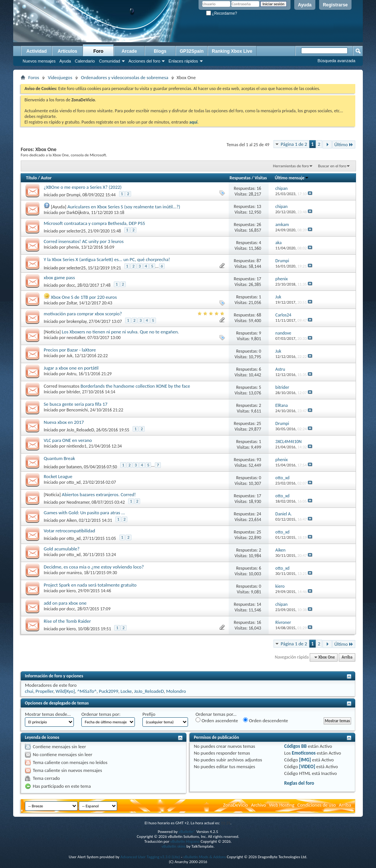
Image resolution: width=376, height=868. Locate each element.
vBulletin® (187, 832)
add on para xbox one (65, 603)
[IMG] (305, 760)
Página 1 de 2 (294, 144)
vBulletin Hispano (185, 841)
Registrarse (335, 5)
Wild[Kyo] (65, 691)
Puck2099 (108, 691)
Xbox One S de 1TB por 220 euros (84, 297)
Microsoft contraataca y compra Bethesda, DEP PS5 (94, 223)
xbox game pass (59, 277)
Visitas (261, 178)
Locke (126, 691)
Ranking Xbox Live (232, 51)
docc (71, 285)
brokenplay (77, 321)
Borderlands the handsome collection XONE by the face (135, 386)
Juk (70, 356)
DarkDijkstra (78, 212)
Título (31, 178)
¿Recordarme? (222, 13)
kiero (71, 591)
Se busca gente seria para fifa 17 (76, 404)
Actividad (37, 51)
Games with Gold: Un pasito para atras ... (84, 513)
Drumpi (74, 195)
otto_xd (74, 482)
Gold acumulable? (62, 549)
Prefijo (149, 714)
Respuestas (240, 178)
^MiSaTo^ (87, 691)
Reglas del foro (299, 783)
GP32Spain (192, 51)
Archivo (258, 805)
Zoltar (72, 303)
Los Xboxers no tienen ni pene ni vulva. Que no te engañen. (120, 332)
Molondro (176, 691)
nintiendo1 (77, 446)
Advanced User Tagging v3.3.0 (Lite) (150, 857)
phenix (73, 247)
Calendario (85, 61)
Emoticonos (304, 753)
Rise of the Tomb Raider (67, 621)
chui (29, 691)
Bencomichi (77, 410)
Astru (72, 374)
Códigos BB (295, 746)
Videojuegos (60, 77)
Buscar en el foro (332, 166)
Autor (46, 178)
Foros (34, 77)
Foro (99, 51)
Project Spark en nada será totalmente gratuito (90, 585)
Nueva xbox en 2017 (64, 422)
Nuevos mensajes (39, 61)
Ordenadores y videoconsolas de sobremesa (125, 77)
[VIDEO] (307, 766)
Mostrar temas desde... (48, 714)
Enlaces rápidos (183, 61)
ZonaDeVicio (235, 805)
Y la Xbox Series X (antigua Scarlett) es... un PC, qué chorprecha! (107, 259)
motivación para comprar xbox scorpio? (83, 314)
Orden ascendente (217, 720)
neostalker (76, 338)
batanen (74, 467)
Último (344, 144)
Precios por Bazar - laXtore (70, 350)
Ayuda (305, 5)
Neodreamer (78, 502)
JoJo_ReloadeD (80, 430)
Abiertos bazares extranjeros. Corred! (99, 494)
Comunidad (110, 61)
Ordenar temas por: (101, 714)
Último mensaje (292, 178)
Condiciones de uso (316, 805)
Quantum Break (59, 458)
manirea (74, 573)
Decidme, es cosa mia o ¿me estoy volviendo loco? (94, 567)
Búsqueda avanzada (336, 61)
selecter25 (76, 231)
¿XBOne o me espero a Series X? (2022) (83, 187)
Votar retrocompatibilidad (69, 531)
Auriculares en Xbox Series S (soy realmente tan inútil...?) (124, 207)
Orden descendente (266, 720)
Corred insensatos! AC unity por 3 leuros (84, 241)
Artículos (67, 51)
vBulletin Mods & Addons (204, 857)
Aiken (72, 520)
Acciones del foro (144, 61)
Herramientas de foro (291, 166)
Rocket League (58, 476)
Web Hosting (282, 805)
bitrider (73, 392)
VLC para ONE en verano (68, 440)
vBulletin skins (174, 846)
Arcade (129, 51)
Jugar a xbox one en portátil (71, 368)
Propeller (44, 691)
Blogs (160, 51)
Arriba (347, 657)
